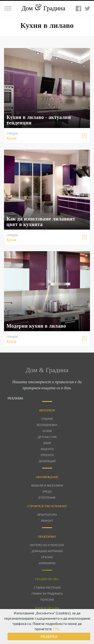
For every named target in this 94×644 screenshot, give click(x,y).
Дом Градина (43, 8)
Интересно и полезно (47, 545)
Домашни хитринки (47, 551)
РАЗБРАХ (49, 636)
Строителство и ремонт (47, 506)
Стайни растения (47, 587)
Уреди (47, 491)
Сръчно (47, 557)
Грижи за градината (47, 593)
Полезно (47, 599)
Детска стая (47, 437)
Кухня (47, 431)
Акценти (47, 449)
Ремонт (47, 521)
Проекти (47, 455)
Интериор (47, 410)
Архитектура (47, 514)
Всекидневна (47, 425)
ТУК (56, 629)
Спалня (47, 419)
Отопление (47, 497)
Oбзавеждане (47, 477)
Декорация (47, 461)
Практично (47, 537)
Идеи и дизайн (47, 608)
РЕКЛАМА (15, 398)
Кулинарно (47, 563)
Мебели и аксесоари (47, 485)
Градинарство (47, 579)
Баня (47, 443)
